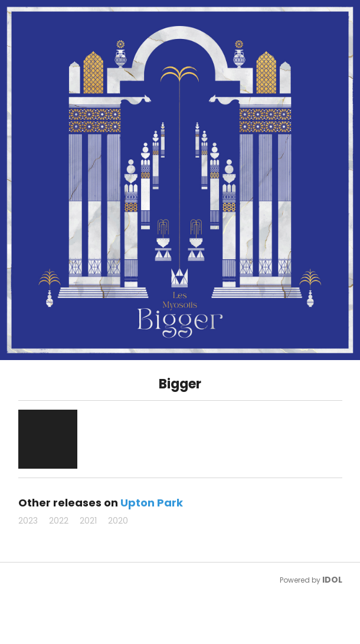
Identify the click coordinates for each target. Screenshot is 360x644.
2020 (118, 521)
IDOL (332, 580)
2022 (59, 521)
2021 (88, 521)
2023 (28, 521)
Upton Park (152, 503)
